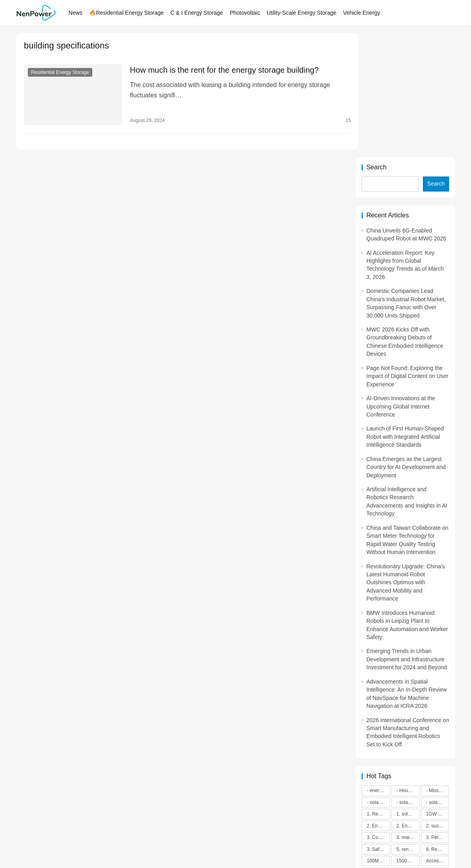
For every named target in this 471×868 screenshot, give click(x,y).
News (77, 13)
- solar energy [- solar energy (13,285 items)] (378, 678)
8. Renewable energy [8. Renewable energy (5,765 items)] (438, 725)
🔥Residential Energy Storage (128, 13)
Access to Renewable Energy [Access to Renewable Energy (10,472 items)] (438, 737)
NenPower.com (80, 834)
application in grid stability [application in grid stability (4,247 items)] (408, 760)
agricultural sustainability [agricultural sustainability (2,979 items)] (378, 760)
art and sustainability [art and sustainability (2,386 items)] (438, 760)
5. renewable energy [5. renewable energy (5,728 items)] (408, 725)
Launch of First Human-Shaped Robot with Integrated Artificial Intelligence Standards (405, 313)
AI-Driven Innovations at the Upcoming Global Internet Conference (401, 282)
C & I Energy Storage (199, 13)
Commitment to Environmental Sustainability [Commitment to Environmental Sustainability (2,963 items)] (378, 772)
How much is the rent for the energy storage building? (221, 70)
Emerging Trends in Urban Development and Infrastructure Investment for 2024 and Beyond (407, 536)
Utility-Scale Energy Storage (303, 13)
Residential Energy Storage (60, 72)
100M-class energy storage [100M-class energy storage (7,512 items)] (378, 737)
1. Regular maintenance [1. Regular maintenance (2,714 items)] (378, 690)
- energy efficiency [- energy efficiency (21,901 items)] (378, 667)
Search (377, 43)
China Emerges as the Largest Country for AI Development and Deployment (406, 343)
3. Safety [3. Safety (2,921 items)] (376, 725)
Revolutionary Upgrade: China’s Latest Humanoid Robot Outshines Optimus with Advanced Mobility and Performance (406, 459)
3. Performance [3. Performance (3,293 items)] (438, 713)
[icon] (328, 834)
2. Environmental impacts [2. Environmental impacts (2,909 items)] (408, 702)
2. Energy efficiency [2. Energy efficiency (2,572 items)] (378, 702)
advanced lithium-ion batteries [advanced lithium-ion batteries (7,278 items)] (438, 749)
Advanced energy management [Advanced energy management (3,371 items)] (408, 749)
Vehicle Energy (363, 13)
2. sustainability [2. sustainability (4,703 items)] (438, 702)
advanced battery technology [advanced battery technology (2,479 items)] (378, 749)
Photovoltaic (247, 13)
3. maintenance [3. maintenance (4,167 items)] (408, 713)
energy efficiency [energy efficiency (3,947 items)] (408, 772)
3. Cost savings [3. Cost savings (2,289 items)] (378, 713)
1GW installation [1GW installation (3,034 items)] (438, 690)
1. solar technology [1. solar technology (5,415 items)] (408, 690)
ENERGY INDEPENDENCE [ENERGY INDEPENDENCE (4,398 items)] (438, 772)
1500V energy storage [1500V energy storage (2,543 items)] (408, 737)
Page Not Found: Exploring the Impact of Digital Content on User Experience (407, 252)
